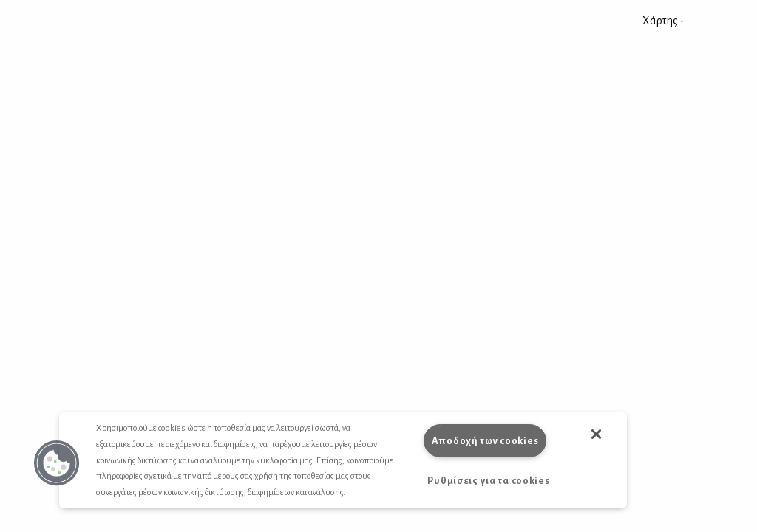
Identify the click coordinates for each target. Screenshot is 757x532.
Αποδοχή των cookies (485, 441)
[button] (57, 463)
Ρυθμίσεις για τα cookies (488, 481)
